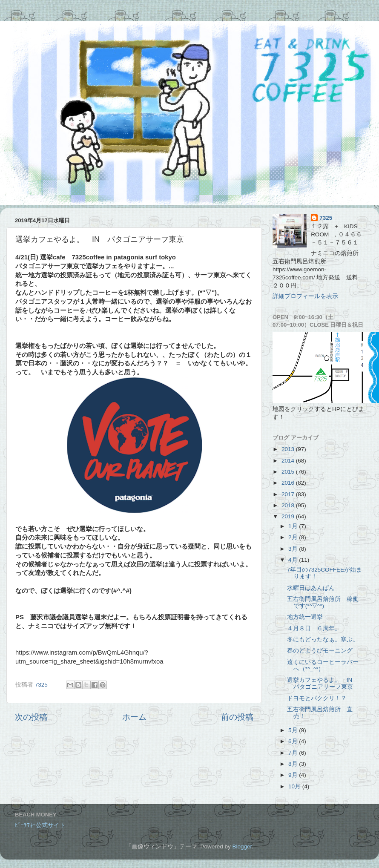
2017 (289, 494)
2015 (289, 472)
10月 (295, 786)
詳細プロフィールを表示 (305, 296)
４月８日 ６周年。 (317, 628)
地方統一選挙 (305, 617)
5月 (294, 730)
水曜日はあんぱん (311, 588)
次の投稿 (31, 717)
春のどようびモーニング (320, 651)
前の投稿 (237, 717)
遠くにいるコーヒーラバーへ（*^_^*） (323, 665)
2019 (289, 516)
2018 (289, 505)
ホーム (134, 717)
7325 (326, 218)
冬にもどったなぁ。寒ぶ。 (323, 640)
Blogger (242, 846)
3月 (294, 549)
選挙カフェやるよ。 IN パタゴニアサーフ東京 (323, 683)
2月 (294, 537)
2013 (289, 449)
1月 (294, 526)
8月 (294, 764)
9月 (294, 775)
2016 (289, 483)
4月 (294, 560)
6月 (294, 741)
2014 (289, 461)
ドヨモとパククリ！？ (317, 698)
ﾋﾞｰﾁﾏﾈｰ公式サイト (40, 825)
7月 (294, 753)
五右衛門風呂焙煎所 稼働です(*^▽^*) (323, 602)
